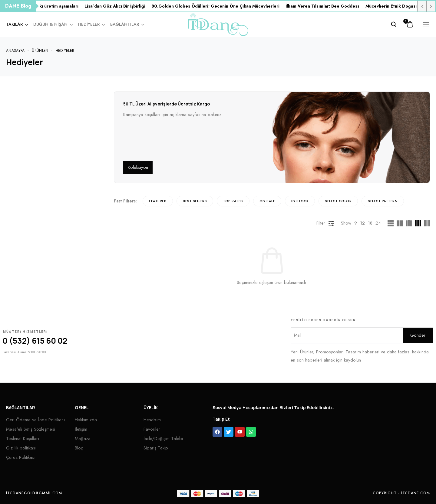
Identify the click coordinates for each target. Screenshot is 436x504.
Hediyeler (91, 24)
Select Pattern (383, 201)
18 (370, 223)
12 (362, 223)
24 (378, 223)
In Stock (300, 201)
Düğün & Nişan (53, 24)
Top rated (233, 201)
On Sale (267, 201)
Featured (158, 201)
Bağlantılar (127, 24)
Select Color (338, 201)
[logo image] (218, 24)
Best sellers (195, 201)
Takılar (17, 24)
